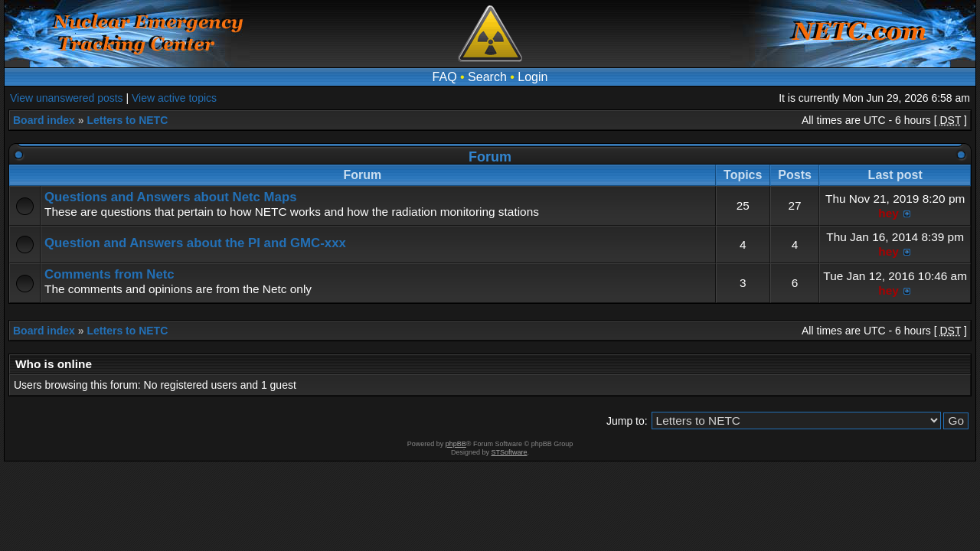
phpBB (456, 444)
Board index (44, 120)
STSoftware (510, 452)
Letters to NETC (127, 120)
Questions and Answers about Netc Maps (170, 197)
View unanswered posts (67, 98)
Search (487, 77)
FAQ (445, 77)
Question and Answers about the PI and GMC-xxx (195, 243)
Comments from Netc (109, 274)
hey (889, 213)
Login (532, 77)
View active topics (174, 98)
